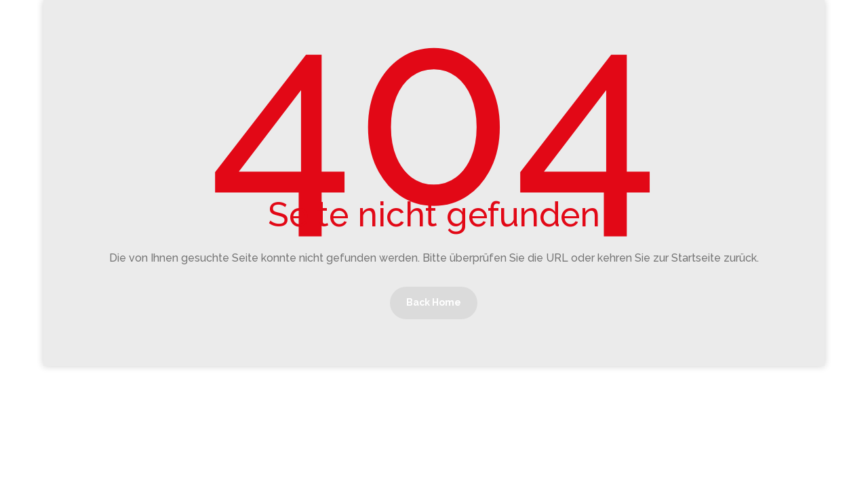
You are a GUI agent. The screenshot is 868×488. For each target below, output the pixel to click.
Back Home (434, 302)
